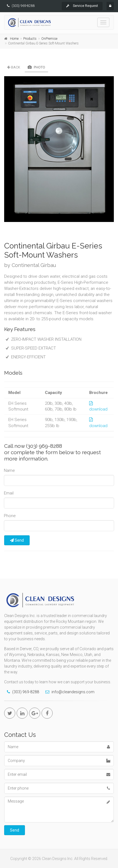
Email (9, 493)
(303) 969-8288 (23, 6)
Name (9, 470)
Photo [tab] (36, 67)
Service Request (82, 6)
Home (14, 39)
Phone (10, 516)
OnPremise (49, 39)
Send (17, 540)
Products (30, 39)
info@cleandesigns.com (73, 692)
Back (14, 67)
